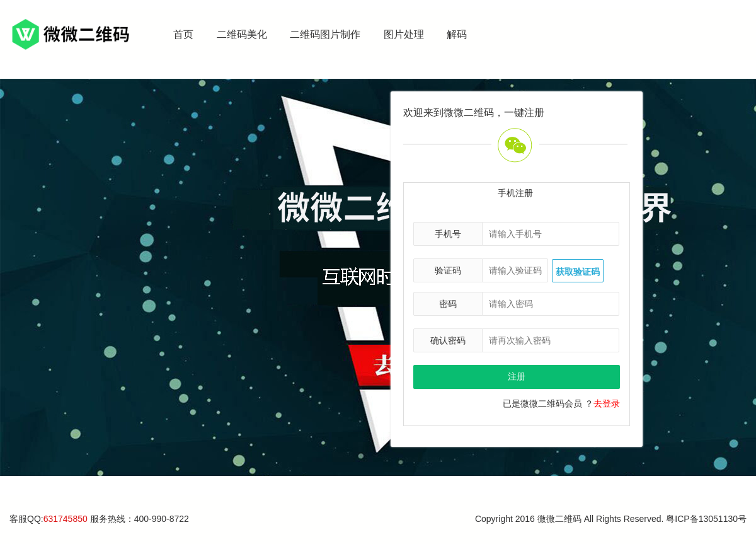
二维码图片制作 (325, 34)
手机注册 (515, 193)
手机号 (448, 234)
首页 (183, 34)
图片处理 (404, 34)
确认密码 (448, 340)
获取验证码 (578, 272)
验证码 (448, 270)
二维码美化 (242, 34)
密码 (448, 304)
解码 (457, 34)
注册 (517, 376)
